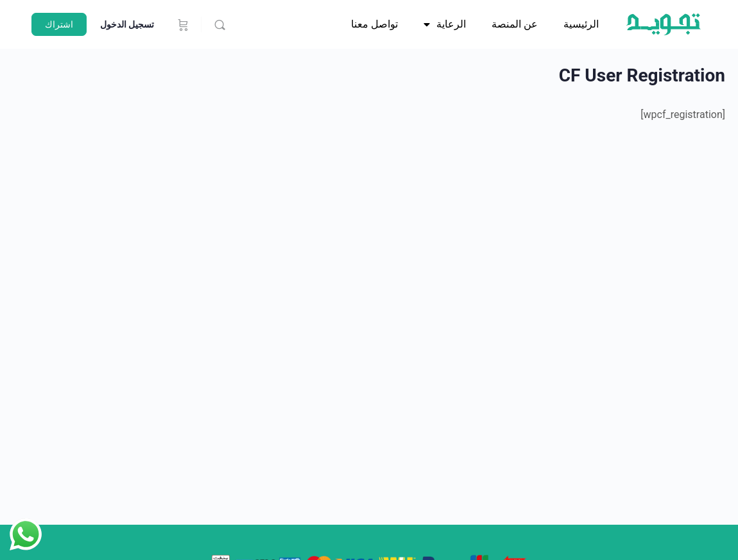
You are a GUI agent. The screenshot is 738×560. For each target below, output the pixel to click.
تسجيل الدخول (127, 24)
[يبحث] (220, 25)
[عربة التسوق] (182, 24)
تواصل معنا (374, 24)
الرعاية (445, 24)
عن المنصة (515, 24)
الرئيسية (581, 24)
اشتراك (59, 24)
